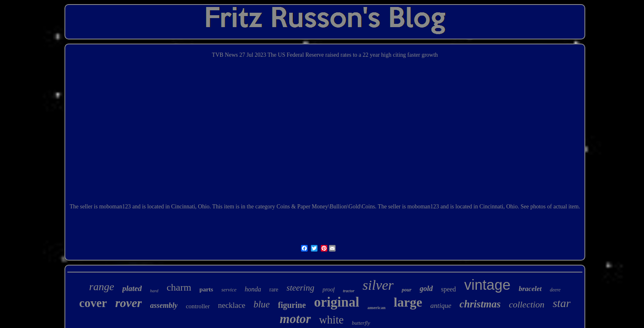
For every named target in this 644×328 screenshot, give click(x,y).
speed (448, 289)
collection (527, 304)
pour (406, 290)
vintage (487, 285)
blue (262, 304)
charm (179, 287)
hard (154, 291)
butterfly (361, 323)
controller (198, 306)
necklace (232, 305)
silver (378, 285)
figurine (292, 305)
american (377, 307)
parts (206, 289)
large (408, 302)
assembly (164, 305)
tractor (349, 291)
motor (295, 319)
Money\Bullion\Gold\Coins (343, 207)
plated (132, 288)
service (229, 290)
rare (274, 290)
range (102, 287)
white (331, 320)
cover (93, 303)
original (337, 302)
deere (555, 290)
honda (253, 289)
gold (426, 289)
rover (128, 303)
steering (301, 288)
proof (329, 290)
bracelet (530, 289)
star (562, 303)
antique (441, 306)
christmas (480, 304)
